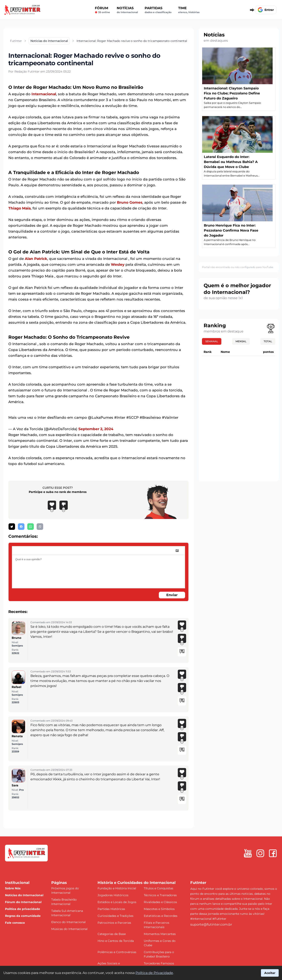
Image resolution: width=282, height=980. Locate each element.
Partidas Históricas (111, 909)
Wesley (118, 264)
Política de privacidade (23, 909)
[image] (177, 551)
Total (268, 341)
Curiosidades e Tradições (115, 916)
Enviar (172, 595)
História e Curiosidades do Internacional (137, 883)
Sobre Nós (13, 888)
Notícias (127, 10)
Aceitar (270, 973)
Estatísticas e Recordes (161, 916)
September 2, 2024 (96, 429)
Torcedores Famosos (159, 963)
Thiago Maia (19, 208)
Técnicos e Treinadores (160, 895)
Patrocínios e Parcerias (114, 923)
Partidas (158, 10)
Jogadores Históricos (113, 895)
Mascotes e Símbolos (159, 909)
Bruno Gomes (130, 202)
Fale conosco (15, 923)
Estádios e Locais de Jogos (117, 902)
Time (189, 10)
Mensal (241, 341)
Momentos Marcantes (160, 934)
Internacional (44, 94)
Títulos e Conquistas (159, 888)
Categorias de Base (112, 934)
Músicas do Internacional (69, 929)
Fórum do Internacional (23, 902)
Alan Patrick (36, 259)
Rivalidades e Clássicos (160, 902)
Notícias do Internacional (24, 895)
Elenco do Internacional (68, 922)
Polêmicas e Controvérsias (117, 952)
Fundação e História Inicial (117, 888)
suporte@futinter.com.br (211, 924)
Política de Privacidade (154, 973)
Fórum (102, 10)
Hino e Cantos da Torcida (116, 941)
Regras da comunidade (23, 916)
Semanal (212, 341)
